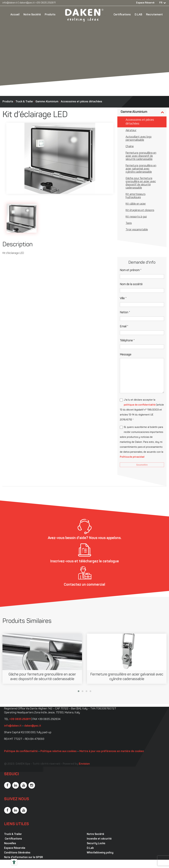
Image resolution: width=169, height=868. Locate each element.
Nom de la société (131, 284)
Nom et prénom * (131, 270)
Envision (84, 764)
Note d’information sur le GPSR (24, 857)
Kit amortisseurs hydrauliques (135, 196)
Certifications (122, 15)
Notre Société (32, 15)
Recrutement (154, 15)
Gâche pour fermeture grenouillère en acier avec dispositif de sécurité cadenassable (141, 183)
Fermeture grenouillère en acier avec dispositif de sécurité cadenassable (141, 156)
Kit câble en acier (136, 204)
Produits (50, 15)
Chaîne (130, 147)
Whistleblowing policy (100, 853)
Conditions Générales (17, 853)
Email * (124, 327)
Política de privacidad (132, 457)
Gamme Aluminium (47, 102)
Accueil (15, 15)
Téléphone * (127, 341)
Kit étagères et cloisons (140, 210)
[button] (79, 691)
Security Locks (96, 844)
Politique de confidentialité (21, 751)
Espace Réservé (145, 3)
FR (161, 3)
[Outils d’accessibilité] (14, 862)
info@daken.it (10, 3)
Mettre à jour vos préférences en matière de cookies (112, 751)
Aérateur (131, 130)
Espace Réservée (15, 848)
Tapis (129, 223)
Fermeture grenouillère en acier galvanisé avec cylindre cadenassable (141, 169)
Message (126, 355)
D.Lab (90, 848)
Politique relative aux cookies (59, 751)
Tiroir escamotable (137, 230)
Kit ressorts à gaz (136, 217)
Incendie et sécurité (99, 839)
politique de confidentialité (140, 405)
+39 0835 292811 (45, 3)
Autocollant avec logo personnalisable (139, 139)
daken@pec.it (27, 3)
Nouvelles (10, 844)
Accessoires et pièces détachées (81, 102)
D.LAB (138, 15)
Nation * (125, 313)
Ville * (123, 298)
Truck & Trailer (24, 102)
